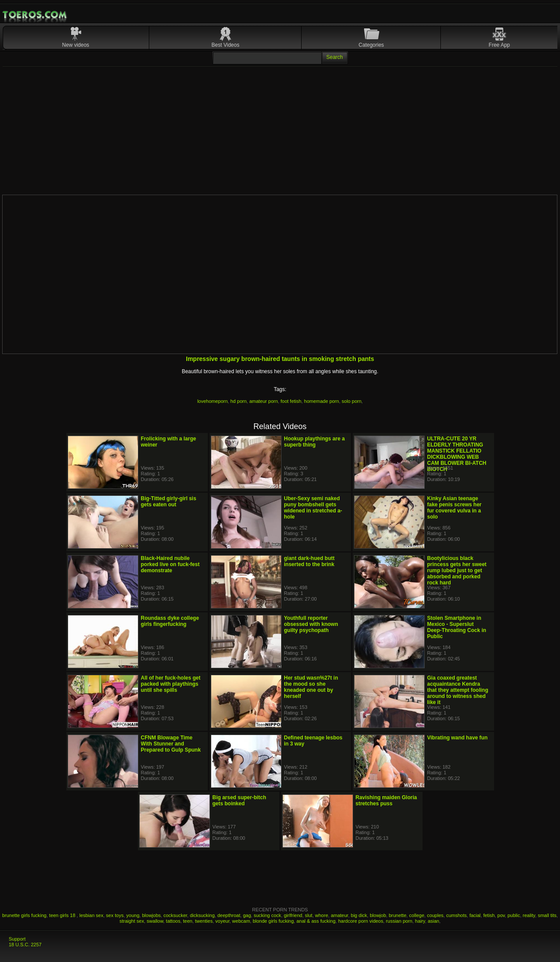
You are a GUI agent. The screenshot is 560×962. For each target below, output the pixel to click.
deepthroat (229, 915)
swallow (155, 921)
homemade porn (322, 401)
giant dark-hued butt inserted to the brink (309, 561)
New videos (76, 45)
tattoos (173, 921)
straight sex (132, 921)
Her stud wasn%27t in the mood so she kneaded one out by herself (311, 687)
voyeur (222, 921)
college (417, 915)
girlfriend (293, 915)
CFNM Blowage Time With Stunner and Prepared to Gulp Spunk (171, 744)
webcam (241, 921)
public (514, 915)
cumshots (456, 915)
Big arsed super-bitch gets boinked (239, 801)
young (133, 915)
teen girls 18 (63, 915)
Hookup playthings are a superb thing (314, 442)
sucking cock (267, 915)
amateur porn (263, 401)
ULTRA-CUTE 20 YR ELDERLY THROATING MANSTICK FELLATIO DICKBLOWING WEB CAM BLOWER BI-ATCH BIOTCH (457, 454)
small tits (547, 915)
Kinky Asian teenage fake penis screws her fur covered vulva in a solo (455, 508)
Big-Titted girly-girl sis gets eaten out (169, 502)
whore (322, 915)
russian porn (399, 921)
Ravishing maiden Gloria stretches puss (387, 801)
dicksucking (202, 915)
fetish (489, 915)
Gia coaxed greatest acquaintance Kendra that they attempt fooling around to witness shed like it (458, 690)
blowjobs (151, 915)
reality (529, 915)
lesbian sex (91, 915)
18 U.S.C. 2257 (25, 945)
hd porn (239, 401)
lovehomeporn (213, 401)
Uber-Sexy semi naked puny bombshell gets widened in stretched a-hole (313, 508)
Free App (500, 45)
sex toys (115, 915)
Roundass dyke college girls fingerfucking (170, 621)
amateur (340, 915)
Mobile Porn (35, 15)
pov (501, 915)
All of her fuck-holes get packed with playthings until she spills (171, 684)
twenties (204, 921)
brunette (398, 915)
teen (187, 921)
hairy (420, 921)
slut (309, 915)
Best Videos (226, 45)
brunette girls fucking (24, 915)
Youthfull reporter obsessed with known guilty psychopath (311, 624)
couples (435, 915)
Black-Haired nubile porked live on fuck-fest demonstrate (170, 564)
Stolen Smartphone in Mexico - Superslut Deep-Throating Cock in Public (457, 627)
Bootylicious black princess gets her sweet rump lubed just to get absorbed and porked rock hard (457, 570)
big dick (359, 915)
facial (475, 915)
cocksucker (175, 915)
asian (433, 921)
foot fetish (291, 401)
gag (247, 915)
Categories (371, 45)
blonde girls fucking (273, 921)
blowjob (378, 915)
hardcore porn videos (361, 921)
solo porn (352, 401)
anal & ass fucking (316, 921)
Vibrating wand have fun (457, 738)
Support (17, 939)
